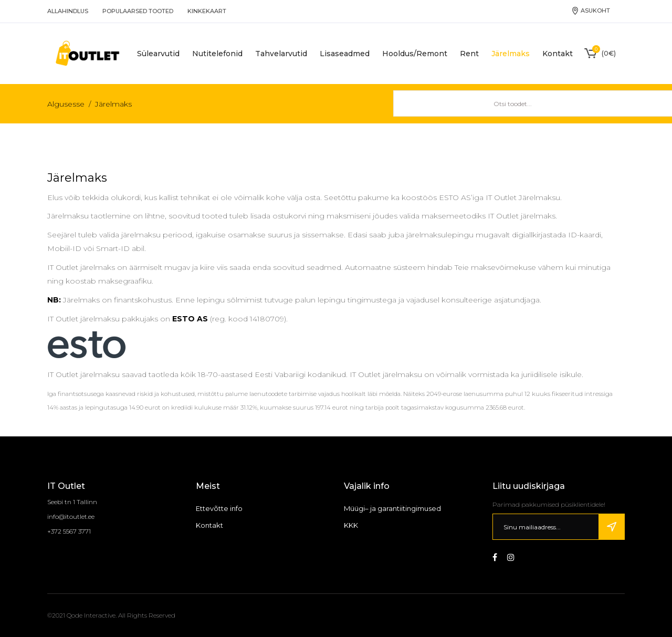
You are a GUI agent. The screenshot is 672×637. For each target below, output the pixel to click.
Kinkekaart (207, 11)
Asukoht (591, 11)
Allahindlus (68, 11)
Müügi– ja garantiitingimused (392, 508)
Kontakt (209, 525)
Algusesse (66, 104)
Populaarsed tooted (138, 11)
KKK (351, 525)
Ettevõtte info (219, 508)
